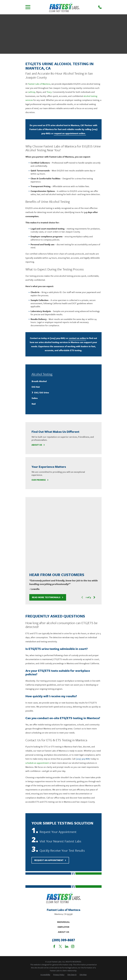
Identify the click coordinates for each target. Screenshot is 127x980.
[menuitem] (63, 381)
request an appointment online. (70, 133)
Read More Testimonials (48, 529)
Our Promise (40, 480)
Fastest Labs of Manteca (39, 84)
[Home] (64, 7)
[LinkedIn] (67, 878)
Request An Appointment (50, 791)
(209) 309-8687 (58, 338)
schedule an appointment (37, 694)
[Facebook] (54, 878)
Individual (63, 853)
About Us (38, 445)
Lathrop (32, 92)
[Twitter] (60, 878)
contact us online (77, 338)
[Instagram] (73, 878)
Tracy (49, 92)
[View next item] (94, 529)
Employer (63, 858)
